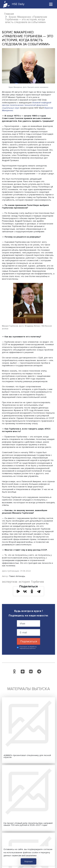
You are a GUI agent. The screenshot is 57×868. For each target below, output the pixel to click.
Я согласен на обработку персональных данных (28, 648)
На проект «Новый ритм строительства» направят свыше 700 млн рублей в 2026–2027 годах (28, 824)
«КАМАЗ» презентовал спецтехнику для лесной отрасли (27, 756)
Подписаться (29, 641)
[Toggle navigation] (51, 4)
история (24, 582)
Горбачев (37, 582)
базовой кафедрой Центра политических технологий (27, 104)
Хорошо (28, 861)
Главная (9, 14)
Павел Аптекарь (17, 576)
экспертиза (10, 582)
